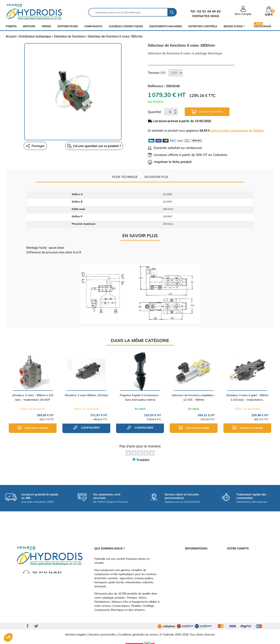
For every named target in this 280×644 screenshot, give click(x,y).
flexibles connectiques (126, 26)
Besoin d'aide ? (234, 26)
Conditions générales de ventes (138, 622)
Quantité (154, 112)
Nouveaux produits (197, 582)
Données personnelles (102, 622)
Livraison (190, 547)
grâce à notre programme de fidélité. (237, 131)
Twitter (36, 613)
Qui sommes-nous (196, 564)
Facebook (28, 613)
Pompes (11, 26)
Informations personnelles (243, 547)
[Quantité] (170, 112)
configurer (86, 427)
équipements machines (166, 26)
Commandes (235, 559)
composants (93, 26)
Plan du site (192, 588)
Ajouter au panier (207, 112)
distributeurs (68, 26)
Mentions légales (76, 622)
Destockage (263, 26)
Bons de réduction (238, 576)
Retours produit (237, 553)
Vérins (46, 26)
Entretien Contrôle (203, 26)
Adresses (233, 570)
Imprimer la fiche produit (170, 162)
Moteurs (29, 26)
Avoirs (231, 564)
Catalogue (191, 559)
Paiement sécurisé (196, 553)
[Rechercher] (128, 12)
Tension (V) (157, 73)
